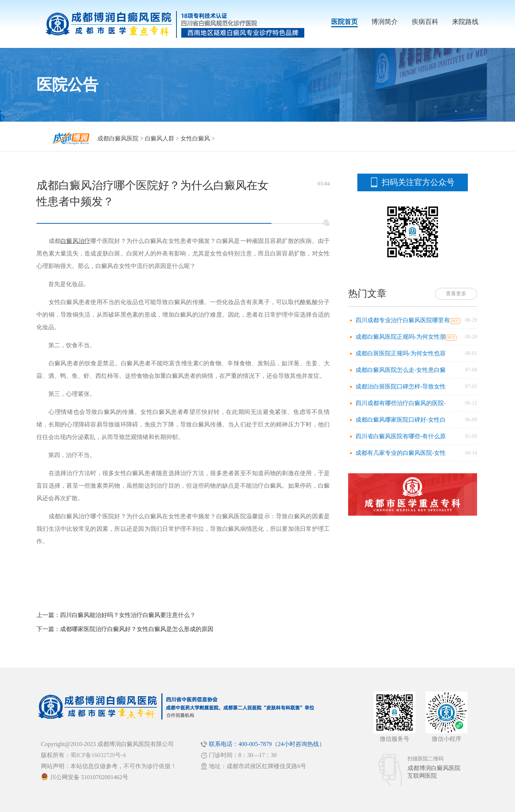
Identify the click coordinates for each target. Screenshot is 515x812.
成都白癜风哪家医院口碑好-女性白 (401, 420)
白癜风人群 (160, 138)
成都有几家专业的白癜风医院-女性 (401, 453)
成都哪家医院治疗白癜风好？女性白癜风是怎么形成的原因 (137, 629)
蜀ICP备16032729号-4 (98, 755)
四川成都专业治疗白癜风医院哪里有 (403, 320)
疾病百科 (425, 22)
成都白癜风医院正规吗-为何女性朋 (401, 337)
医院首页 (344, 22)
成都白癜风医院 (118, 138)
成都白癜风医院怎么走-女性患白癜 (401, 370)
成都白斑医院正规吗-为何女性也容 (401, 353)
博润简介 (385, 22)
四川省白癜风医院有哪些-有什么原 (401, 436)
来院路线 (465, 22)
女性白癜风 (195, 138)
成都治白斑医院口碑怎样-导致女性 (401, 386)
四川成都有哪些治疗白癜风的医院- (401, 403)
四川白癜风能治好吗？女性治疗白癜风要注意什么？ (128, 615)
